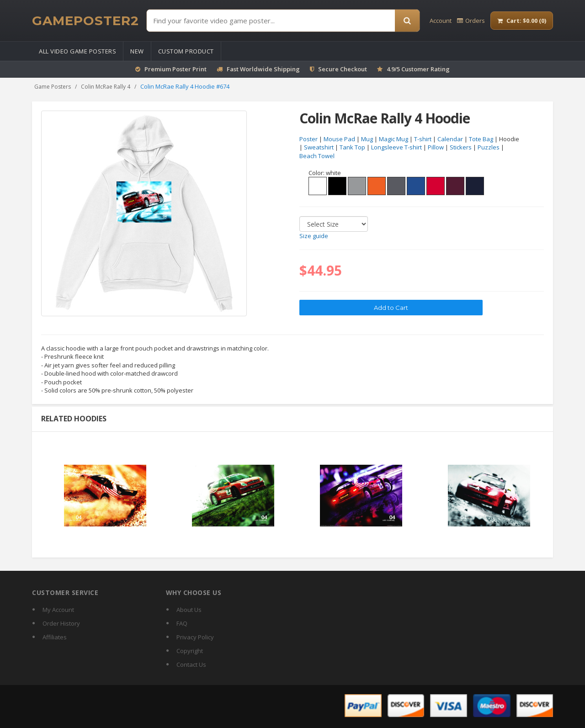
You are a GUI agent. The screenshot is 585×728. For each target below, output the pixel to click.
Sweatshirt (319, 148)
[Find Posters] (271, 21)
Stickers (461, 148)
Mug (367, 139)
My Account (58, 610)
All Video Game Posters (77, 51)
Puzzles (489, 148)
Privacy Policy (195, 637)
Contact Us (191, 664)
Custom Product (186, 51)
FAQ (182, 623)
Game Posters (53, 87)
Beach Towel (317, 156)
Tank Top (352, 148)
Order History (61, 623)
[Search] (407, 21)
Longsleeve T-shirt (396, 148)
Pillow (436, 148)
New (137, 51)
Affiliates (55, 637)
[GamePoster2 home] (85, 21)
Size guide (314, 236)
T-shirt (423, 139)
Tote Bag (481, 139)
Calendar (450, 139)
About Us (189, 610)
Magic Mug (394, 139)
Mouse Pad (339, 139)
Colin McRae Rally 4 (106, 87)
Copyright (190, 651)
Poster (308, 139)
